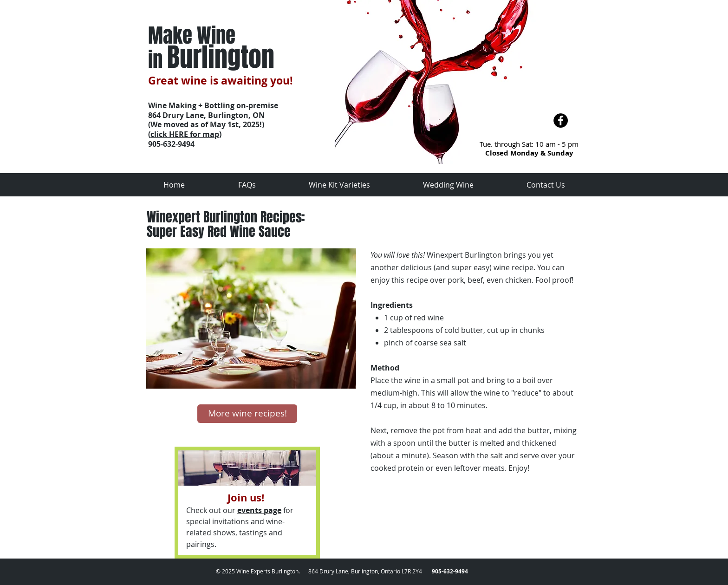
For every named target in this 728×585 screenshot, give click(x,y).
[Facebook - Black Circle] (561, 120)
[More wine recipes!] (247, 414)
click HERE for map (185, 134)
